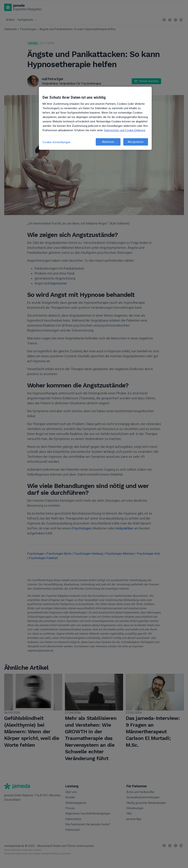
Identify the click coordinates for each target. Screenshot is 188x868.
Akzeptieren (136, 142)
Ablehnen (108, 142)
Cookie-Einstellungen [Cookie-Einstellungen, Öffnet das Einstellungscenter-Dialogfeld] (57, 142)
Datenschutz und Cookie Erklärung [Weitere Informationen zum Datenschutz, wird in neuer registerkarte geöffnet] (125, 130)
